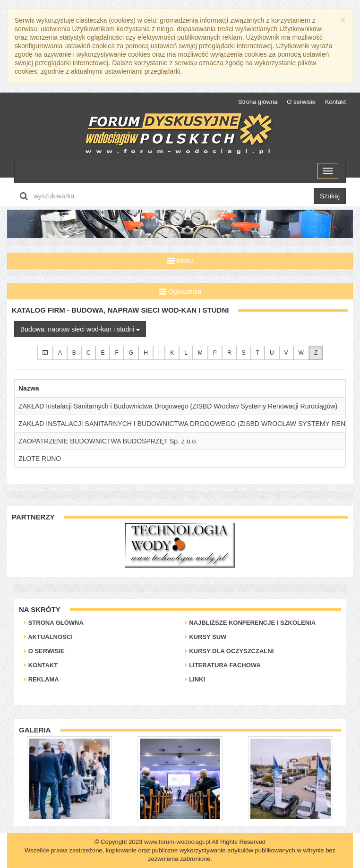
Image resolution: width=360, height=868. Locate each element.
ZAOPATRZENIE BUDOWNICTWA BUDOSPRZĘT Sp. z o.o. (108, 441)
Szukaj (330, 196)
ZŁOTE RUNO (40, 459)
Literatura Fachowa (223, 665)
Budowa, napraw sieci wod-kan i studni (80, 329)
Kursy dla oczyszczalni (230, 651)
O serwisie (301, 102)
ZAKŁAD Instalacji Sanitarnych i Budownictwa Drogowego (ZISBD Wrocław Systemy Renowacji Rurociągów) (178, 406)
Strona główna (258, 102)
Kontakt (335, 102)
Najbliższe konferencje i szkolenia (251, 623)
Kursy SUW (206, 637)
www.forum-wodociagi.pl (177, 842)
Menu (180, 261)
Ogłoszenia (180, 291)
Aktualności (48, 637)
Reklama (42, 679)
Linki (195, 679)
